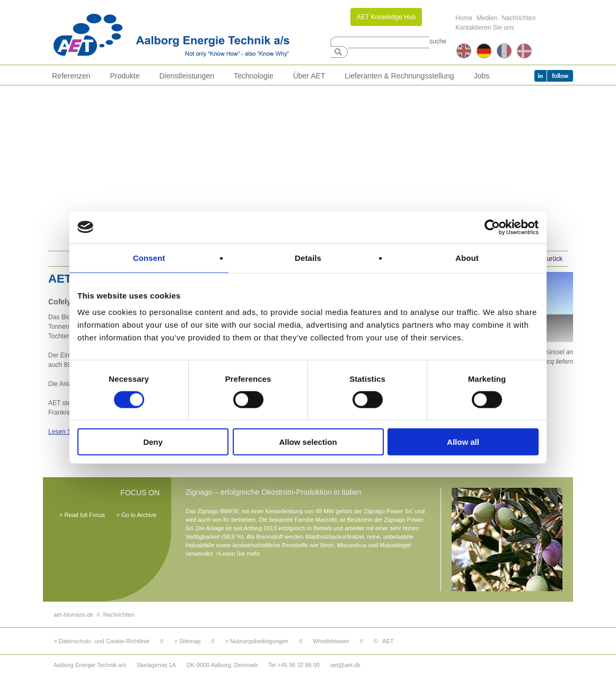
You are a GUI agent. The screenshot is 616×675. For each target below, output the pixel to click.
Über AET (309, 76)
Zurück (553, 259)
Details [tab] (308, 257)
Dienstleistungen (187, 76)
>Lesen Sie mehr (238, 554)
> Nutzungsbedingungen (257, 641)
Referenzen (71, 76)
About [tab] (467, 257)
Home (464, 18)
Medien (487, 18)
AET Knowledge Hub (386, 17)
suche (438, 41)
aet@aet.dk (345, 665)
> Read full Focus (82, 515)
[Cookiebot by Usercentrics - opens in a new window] (492, 227)
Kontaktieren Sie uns (485, 28)
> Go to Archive (136, 515)
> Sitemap (187, 641)
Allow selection (308, 442)
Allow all (463, 442)
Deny (153, 442)
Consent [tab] (149, 257)
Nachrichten (518, 18)
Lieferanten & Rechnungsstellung (399, 76)
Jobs (482, 76)
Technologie (254, 76)
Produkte (125, 76)
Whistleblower (331, 641)
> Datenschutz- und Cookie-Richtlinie (102, 641)
